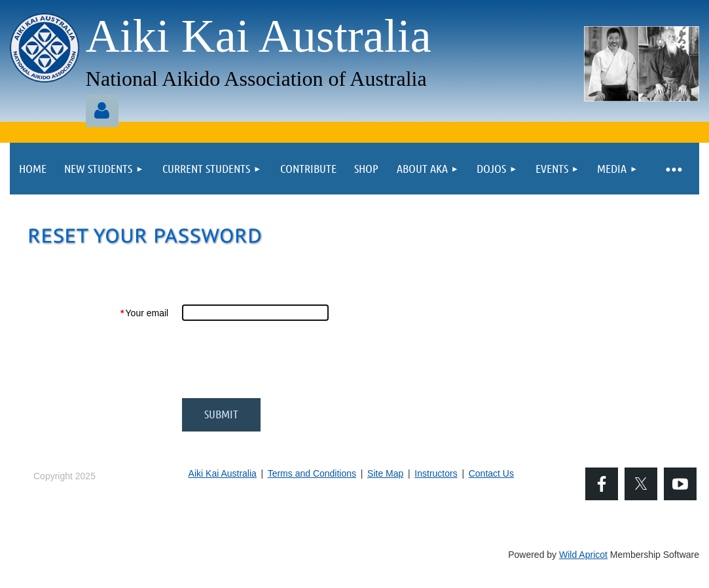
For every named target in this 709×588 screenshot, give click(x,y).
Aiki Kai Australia (223, 473)
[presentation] (282, 359)
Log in (102, 111)
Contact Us (491, 473)
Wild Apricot (583, 555)
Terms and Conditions (312, 473)
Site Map (385, 473)
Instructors (436, 473)
